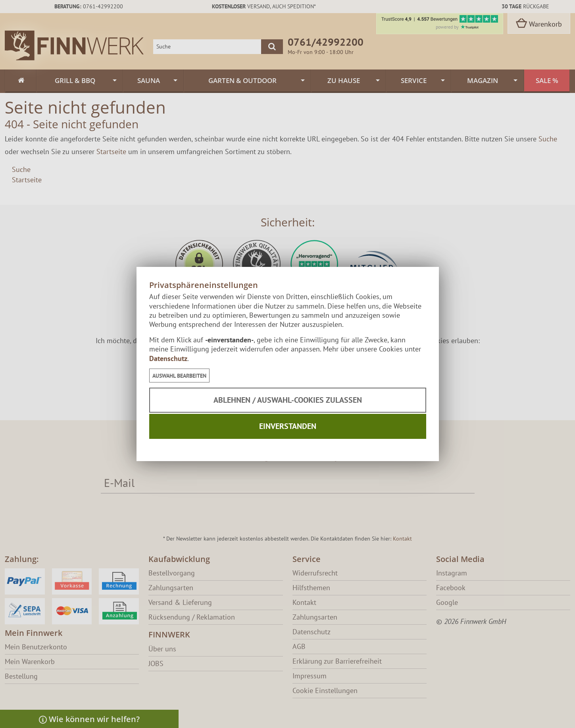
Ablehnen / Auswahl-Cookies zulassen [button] (288, 400)
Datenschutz (168, 358)
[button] (179, 376)
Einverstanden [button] (288, 426)
